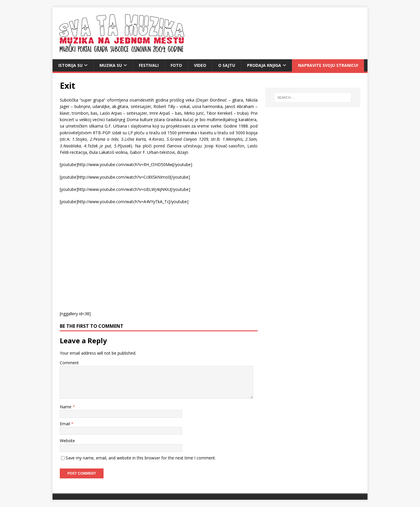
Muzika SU (111, 65)
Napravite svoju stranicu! (328, 65)
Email (65, 424)
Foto (176, 65)
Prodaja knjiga (264, 65)
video (200, 65)
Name (66, 407)
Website (67, 441)
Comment (69, 363)
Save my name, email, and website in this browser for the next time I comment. (141, 458)
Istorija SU (70, 65)
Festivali (149, 65)
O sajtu (227, 65)
